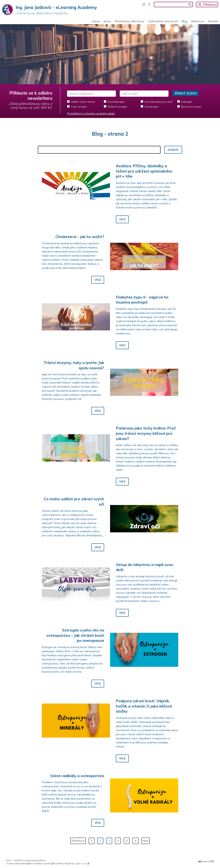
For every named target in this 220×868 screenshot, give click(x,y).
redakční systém (42, 863)
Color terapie (79, 107)
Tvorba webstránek (17, 863)
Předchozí (78, 841)
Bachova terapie (191, 107)
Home (96, 21)
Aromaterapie (116, 102)
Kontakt (213, 21)
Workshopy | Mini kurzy (129, 21)
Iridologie (186, 102)
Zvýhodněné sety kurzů (163, 21)
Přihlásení (210, 4)
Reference (198, 21)
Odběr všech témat (83, 102)
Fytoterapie (151, 107)
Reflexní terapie (117, 107)
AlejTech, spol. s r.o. (76, 863)
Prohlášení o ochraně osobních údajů (91, 113)
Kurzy (107, 21)
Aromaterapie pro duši (158, 102)
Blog (185, 21)
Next (145, 841)
